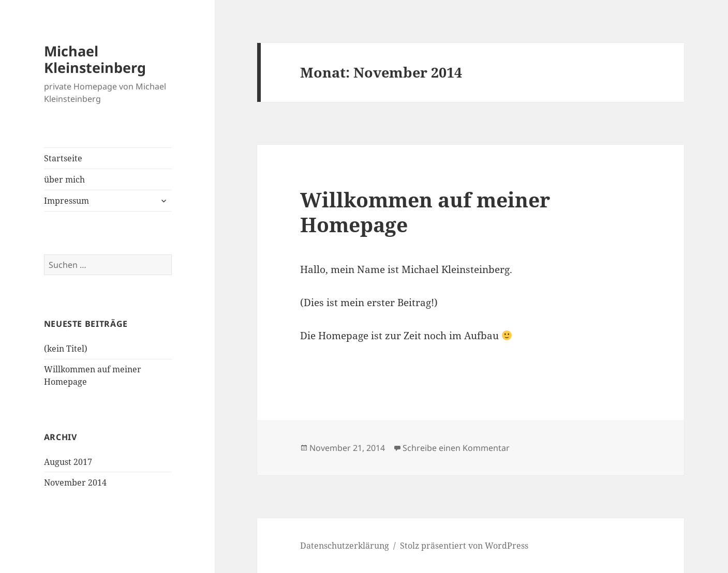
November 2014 (75, 482)
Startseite (63, 158)
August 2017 (68, 462)
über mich (64, 179)
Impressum (66, 201)
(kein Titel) (66, 349)
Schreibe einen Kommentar (456, 448)
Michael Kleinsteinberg (95, 59)
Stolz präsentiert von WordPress (464, 546)
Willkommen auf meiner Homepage (425, 212)
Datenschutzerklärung (345, 546)
